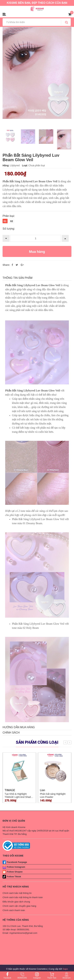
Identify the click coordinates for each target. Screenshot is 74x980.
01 (5, 221)
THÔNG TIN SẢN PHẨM (17, 278)
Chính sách (11, 733)
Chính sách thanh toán (14, 910)
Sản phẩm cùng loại (37, 742)
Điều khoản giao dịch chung (16, 902)
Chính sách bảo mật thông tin (17, 893)
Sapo (65, 969)
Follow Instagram (16, 867)
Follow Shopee (15, 872)
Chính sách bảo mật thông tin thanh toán (23, 897)
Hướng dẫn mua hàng (19, 727)
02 (12, 221)
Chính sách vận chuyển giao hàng (19, 906)
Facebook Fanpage (17, 862)
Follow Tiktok (14, 877)
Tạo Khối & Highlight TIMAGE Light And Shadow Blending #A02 (19, 797)
